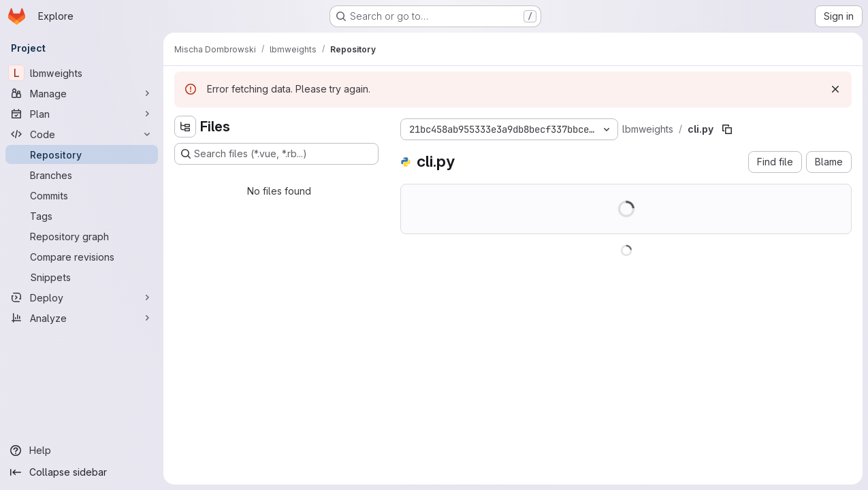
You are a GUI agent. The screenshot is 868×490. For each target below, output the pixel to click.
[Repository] (82, 154)
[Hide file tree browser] (185, 127)
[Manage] (82, 93)
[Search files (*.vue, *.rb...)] (276, 154)
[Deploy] (82, 297)
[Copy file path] (727, 129)
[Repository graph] (82, 236)
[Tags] (82, 216)
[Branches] (82, 175)
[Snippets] (82, 277)
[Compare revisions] (82, 257)
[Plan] (82, 114)
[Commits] (82, 195)
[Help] (82, 451)
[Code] (82, 134)
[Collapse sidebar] (82, 472)
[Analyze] (82, 318)
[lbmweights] (82, 73)
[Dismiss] (835, 89)
